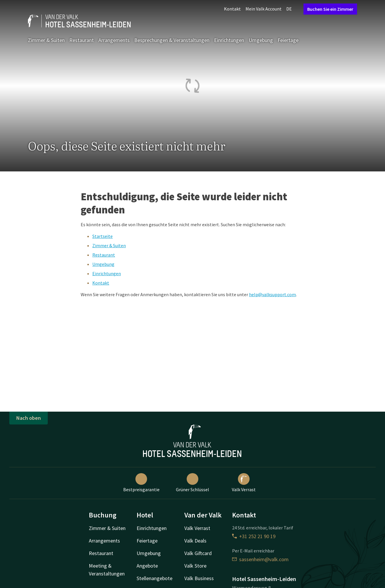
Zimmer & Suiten (46, 40)
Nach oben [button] (29, 418)
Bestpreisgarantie (141, 483)
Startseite (103, 236)
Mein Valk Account (264, 9)
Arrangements (114, 40)
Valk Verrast (244, 483)
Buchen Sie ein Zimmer (330, 9)
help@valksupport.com (272, 294)
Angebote (147, 566)
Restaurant (82, 40)
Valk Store (195, 566)
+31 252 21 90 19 (254, 536)
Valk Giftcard (198, 553)
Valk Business (199, 578)
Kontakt (232, 9)
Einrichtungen (229, 40)
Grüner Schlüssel (192, 483)
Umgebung (261, 40)
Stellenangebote (154, 578)
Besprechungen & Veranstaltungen (172, 40)
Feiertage (288, 40)
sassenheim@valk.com (260, 559)
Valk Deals (195, 541)
